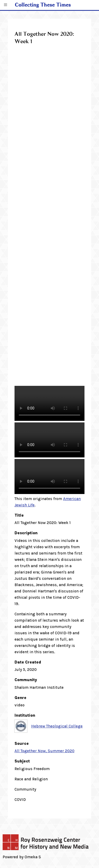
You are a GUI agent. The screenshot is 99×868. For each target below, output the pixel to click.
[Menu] (5, 5)
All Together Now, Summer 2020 (44, 751)
